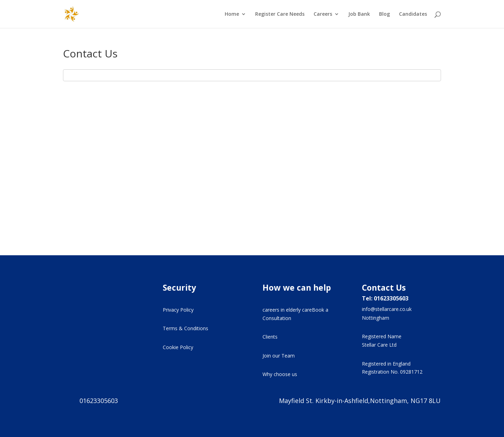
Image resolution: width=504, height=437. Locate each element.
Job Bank (359, 14)
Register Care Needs (280, 14)
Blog (384, 14)
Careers (323, 14)
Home (232, 14)
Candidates (413, 14)
